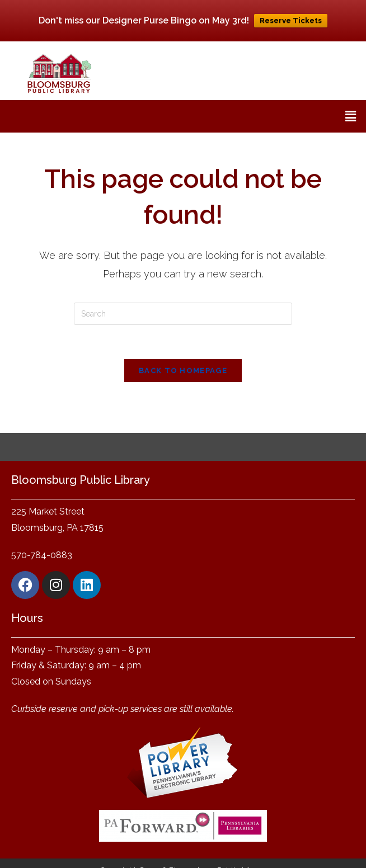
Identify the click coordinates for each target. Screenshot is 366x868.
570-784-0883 (42, 555)
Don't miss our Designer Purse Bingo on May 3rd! (144, 20)
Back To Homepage (183, 371)
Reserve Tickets (291, 20)
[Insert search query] (183, 314)
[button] (351, 116)
